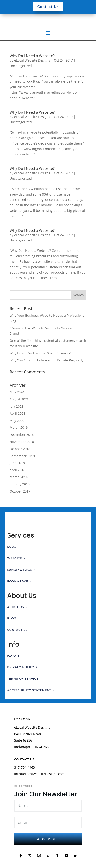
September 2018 (22, 456)
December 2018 (22, 435)
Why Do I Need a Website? (32, 56)
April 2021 (17, 413)
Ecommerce (18, 581)
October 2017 (20, 491)
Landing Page (19, 570)
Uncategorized (21, 66)
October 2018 (20, 449)
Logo (12, 547)
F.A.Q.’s (13, 656)
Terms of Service (23, 679)
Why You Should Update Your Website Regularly (47, 360)
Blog (12, 618)
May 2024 (17, 392)
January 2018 (20, 484)
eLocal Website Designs (32, 60)
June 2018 (17, 463)
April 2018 (17, 470)
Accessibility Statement (29, 690)
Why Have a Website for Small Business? (41, 353)
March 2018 (19, 477)
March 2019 (19, 427)
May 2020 (17, 421)
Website (14, 558)
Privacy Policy (21, 667)
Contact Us (48, 7)
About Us (15, 607)
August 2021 (19, 399)
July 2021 (16, 406)
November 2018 (22, 442)
